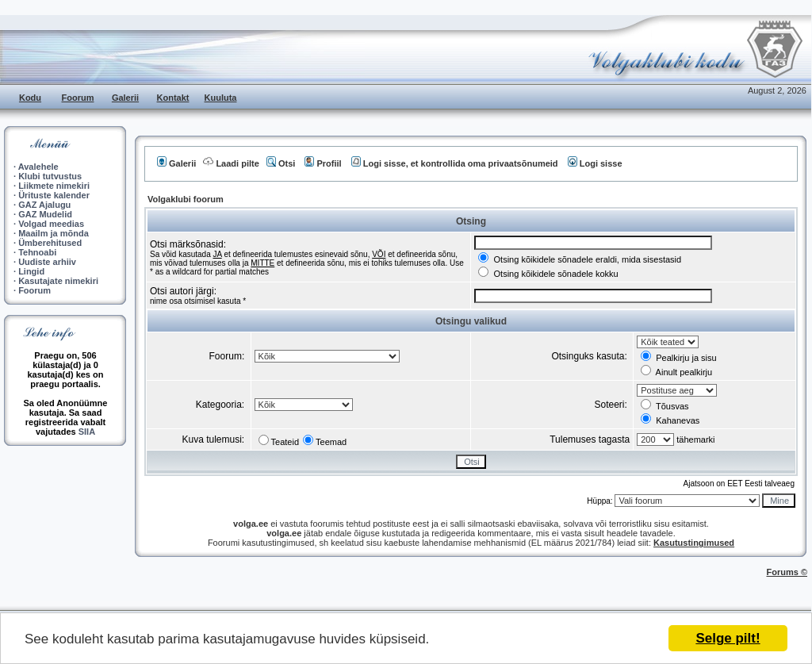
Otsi (281, 163)
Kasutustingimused (694, 543)
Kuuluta (221, 98)
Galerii (125, 98)
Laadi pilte (231, 163)
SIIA (87, 432)
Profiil (323, 163)
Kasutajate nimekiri (58, 281)
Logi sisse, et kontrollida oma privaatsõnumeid (455, 163)
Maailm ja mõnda (54, 233)
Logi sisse (595, 163)
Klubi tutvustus (50, 176)
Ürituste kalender (54, 195)
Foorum (78, 98)
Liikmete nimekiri (54, 186)
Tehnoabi (37, 252)
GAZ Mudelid (45, 214)
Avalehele (38, 167)
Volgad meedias (51, 224)
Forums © (787, 572)
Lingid (31, 271)
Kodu (30, 98)
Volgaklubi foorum (186, 199)
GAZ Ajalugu (44, 205)
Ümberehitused (50, 243)
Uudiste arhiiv (47, 262)
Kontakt (173, 98)
